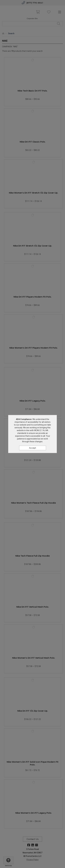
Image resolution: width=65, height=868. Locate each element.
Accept (33, 448)
